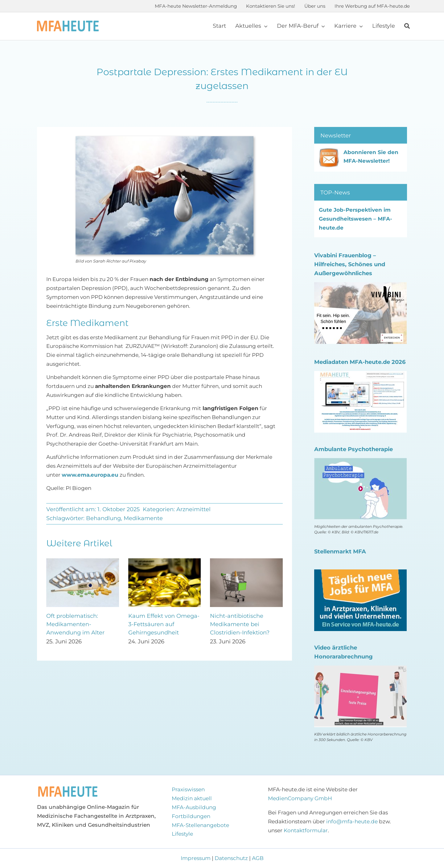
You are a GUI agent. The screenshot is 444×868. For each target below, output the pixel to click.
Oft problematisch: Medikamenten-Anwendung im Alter (75, 624)
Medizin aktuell (192, 798)
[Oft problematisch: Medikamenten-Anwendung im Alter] (83, 561)
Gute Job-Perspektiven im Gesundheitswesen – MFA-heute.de (356, 219)
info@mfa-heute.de (352, 821)
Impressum (196, 858)
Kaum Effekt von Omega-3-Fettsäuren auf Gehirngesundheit (164, 624)
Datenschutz (231, 858)
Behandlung (103, 518)
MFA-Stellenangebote (200, 825)
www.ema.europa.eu (90, 475)
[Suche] (407, 26)
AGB (258, 858)
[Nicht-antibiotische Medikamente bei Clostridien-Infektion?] (246, 561)
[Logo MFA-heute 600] (68, 23)
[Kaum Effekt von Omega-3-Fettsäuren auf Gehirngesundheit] (165, 561)
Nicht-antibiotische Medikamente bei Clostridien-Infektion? (240, 624)
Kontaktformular (306, 830)
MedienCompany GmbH (300, 798)
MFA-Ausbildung (194, 807)
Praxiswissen (188, 789)
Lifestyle (182, 834)
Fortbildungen (191, 816)
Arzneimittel (193, 509)
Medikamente (143, 518)
